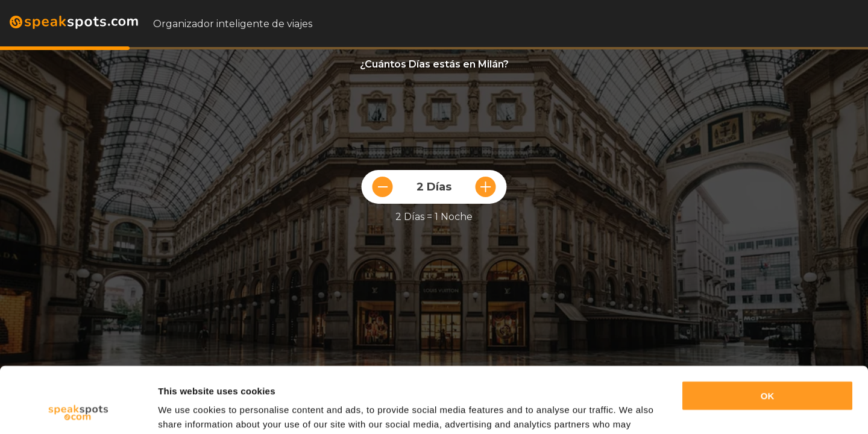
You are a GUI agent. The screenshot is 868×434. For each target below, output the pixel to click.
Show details (186, 410)
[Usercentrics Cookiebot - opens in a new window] (78, 410)
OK (768, 334)
